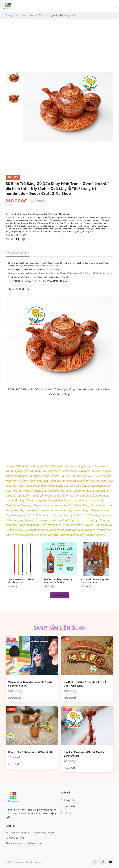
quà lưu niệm (53, 226)
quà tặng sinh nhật (67, 229)
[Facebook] (95, 862)
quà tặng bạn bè (80, 226)
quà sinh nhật (66, 226)
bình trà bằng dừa (18, 218)
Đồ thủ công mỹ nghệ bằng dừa (57, 15)
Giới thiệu (69, 807)
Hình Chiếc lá (20, 226)
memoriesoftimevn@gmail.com (25, 843)
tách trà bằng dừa (60, 232)
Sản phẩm (28, 15)
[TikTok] (103, 862)
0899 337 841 (17, 838)
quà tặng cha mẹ (96, 226)
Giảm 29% (13, 177)
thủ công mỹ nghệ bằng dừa (81, 232)
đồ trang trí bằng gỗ (57, 223)
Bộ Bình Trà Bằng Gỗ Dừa (77, 218)
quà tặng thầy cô (84, 229)
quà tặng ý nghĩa (21, 232)
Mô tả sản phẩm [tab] (17, 252)
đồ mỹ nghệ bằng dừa (38, 223)
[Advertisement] (59, 48)
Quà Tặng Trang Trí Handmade (57, 214)
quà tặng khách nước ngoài (46, 229)
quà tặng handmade (25, 229)
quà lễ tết (43, 226)
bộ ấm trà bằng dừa (36, 218)
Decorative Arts (21, 223)
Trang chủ (11, 15)
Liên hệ (68, 813)
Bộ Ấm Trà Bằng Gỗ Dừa (55, 218)
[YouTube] (111, 862)
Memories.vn (32, 226)
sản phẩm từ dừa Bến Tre (40, 232)
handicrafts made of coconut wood (82, 223)
